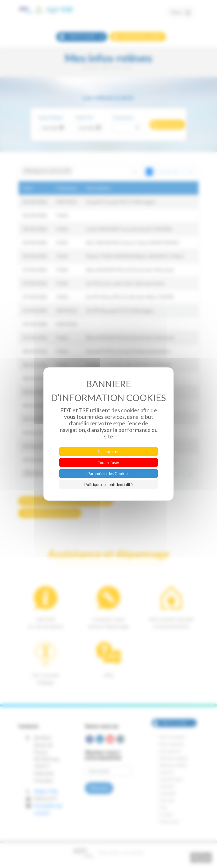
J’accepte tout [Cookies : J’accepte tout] (109, 451)
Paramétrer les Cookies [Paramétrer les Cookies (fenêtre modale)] (108, 473)
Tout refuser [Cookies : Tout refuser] (109, 462)
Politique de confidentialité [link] (108, 484)
